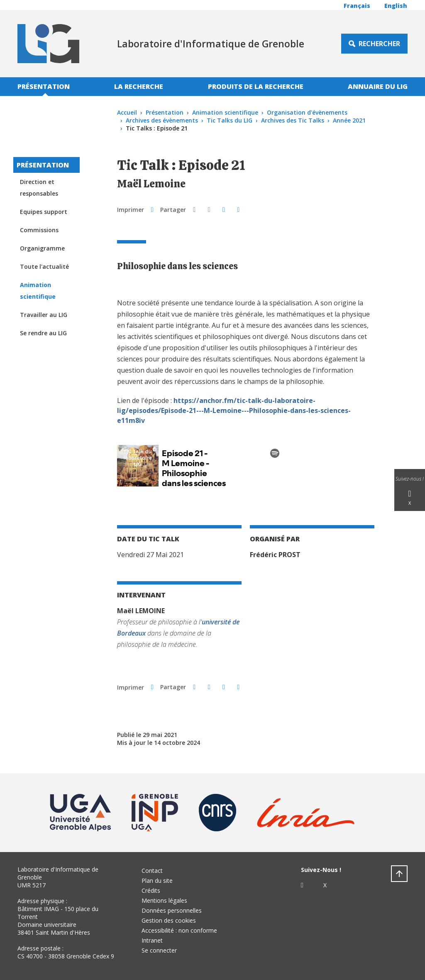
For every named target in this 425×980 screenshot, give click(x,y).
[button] (194, 209)
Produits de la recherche (256, 86)
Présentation (44, 86)
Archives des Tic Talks (293, 120)
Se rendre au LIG (43, 333)
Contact (152, 871)
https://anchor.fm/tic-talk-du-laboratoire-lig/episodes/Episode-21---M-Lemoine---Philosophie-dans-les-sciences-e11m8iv (234, 410)
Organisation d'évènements (307, 112)
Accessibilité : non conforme (179, 930)
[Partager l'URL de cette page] (238, 209)
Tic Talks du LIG (230, 120)
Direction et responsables (39, 188)
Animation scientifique (225, 112)
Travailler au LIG (44, 315)
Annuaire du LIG (378, 86)
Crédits (151, 890)
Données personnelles (172, 910)
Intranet (152, 940)
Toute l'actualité (44, 266)
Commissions (39, 230)
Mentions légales (164, 900)
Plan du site (157, 881)
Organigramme (42, 248)
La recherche (139, 86)
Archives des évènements (162, 120)
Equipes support (44, 212)
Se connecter (159, 950)
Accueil (127, 112)
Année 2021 (349, 120)
